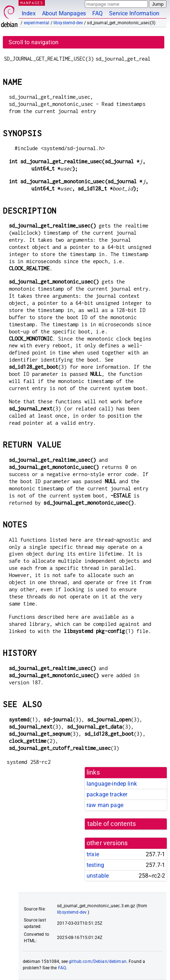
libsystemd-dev (68, 23)
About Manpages (64, 13)
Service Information (134, 13)
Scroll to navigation (34, 42)
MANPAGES (32, 3)
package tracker (107, 794)
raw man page (105, 805)
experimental (37, 23)
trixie (93, 854)
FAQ (97, 13)
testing (95, 865)
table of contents (112, 824)
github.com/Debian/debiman (98, 961)
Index (29, 13)
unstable (98, 876)
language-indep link (112, 784)
